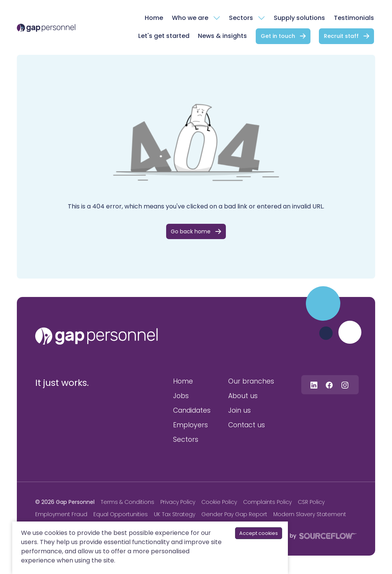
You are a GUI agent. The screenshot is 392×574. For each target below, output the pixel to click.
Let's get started (164, 36)
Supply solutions (299, 18)
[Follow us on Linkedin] (314, 385)
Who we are (190, 18)
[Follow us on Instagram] (345, 385)
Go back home (191, 231)
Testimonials (354, 18)
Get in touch (278, 36)
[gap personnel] (96, 336)
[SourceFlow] (327, 535)
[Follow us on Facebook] (329, 385)
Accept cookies (259, 533)
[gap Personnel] (46, 28)
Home (154, 18)
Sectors (241, 18)
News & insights (222, 36)
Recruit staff (341, 36)
